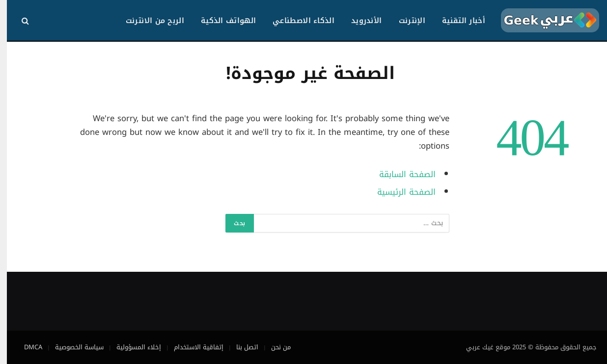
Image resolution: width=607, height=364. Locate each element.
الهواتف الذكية (221, 21)
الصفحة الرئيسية (400, 192)
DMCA (26, 347)
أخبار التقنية (457, 21)
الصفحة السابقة (400, 174)
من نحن (274, 347)
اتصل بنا (240, 347)
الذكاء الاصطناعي (297, 21)
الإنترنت (405, 21)
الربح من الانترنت (148, 21)
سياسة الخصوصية (72, 347)
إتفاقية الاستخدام (192, 347)
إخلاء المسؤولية (132, 347)
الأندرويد (360, 21)
